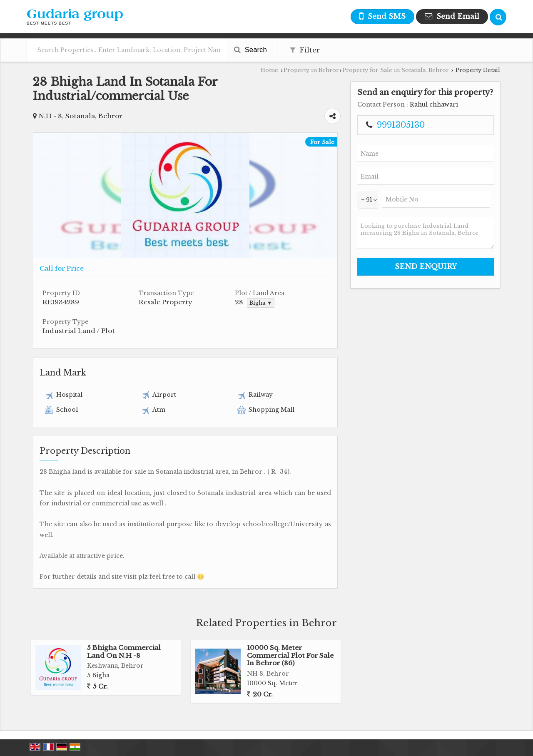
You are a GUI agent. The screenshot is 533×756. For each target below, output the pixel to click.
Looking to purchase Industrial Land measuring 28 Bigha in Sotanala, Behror (426, 233)
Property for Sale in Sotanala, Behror (396, 70)
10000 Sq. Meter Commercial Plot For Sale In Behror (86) (290, 655)
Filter (305, 50)
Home (269, 70)
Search (250, 50)
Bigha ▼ (261, 303)
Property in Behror (311, 70)
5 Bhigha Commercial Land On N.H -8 (124, 651)
